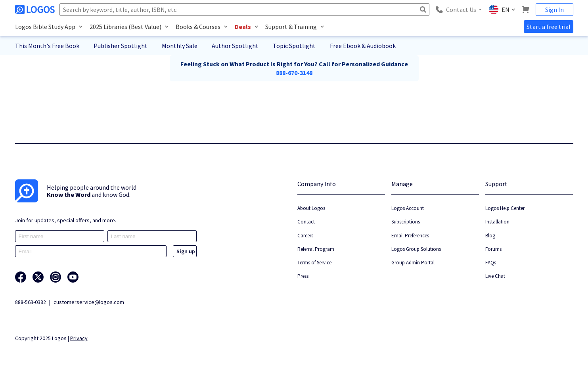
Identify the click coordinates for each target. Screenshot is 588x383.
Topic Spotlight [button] (294, 46)
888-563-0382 (31, 302)
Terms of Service (314, 263)
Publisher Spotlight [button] (121, 46)
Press (303, 276)
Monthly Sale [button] (180, 46)
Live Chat (495, 276)
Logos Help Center (505, 208)
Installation (497, 222)
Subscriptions (406, 222)
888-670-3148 (294, 73)
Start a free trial (549, 27)
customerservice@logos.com (89, 302)
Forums (493, 249)
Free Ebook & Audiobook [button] (363, 46)
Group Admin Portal (413, 263)
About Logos (311, 208)
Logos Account (408, 208)
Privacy (79, 338)
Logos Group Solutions (416, 249)
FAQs (491, 263)
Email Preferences (410, 236)
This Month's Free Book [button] (47, 46)
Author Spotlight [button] (235, 46)
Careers (305, 236)
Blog (490, 236)
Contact (306, 222)
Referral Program (316, 249)
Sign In (554, 10)
